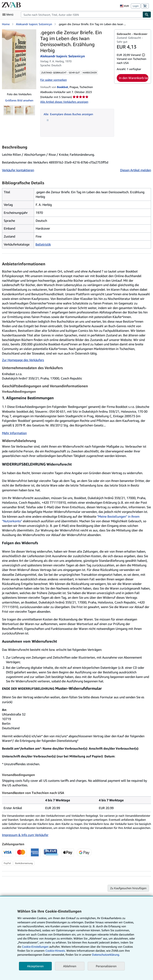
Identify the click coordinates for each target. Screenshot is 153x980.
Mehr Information (14, 433)
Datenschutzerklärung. (106, 955)
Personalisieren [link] (106, 966)
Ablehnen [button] (70, 966)
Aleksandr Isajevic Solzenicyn (34, 24)
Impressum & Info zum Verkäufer (25, 835)
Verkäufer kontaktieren (18, 170)
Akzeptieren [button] (35, 966)
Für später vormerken (53, 80)
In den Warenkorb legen (134, 78)
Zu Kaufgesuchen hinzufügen (128, 888)
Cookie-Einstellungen (35, 947)
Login (136, 6)
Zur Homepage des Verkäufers (23, 360)
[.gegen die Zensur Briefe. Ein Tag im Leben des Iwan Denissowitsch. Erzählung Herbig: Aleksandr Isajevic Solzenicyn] (19, 59)
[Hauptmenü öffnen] (9, 15)
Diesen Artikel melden (136, 170)
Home (6, 24)
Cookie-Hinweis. (55, 951)
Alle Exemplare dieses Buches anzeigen (68, 114)
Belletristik (43, 244)
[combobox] (82, 15)
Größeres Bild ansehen (19, 100)
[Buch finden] (147, 15)
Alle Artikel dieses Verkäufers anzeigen (64, 102)
